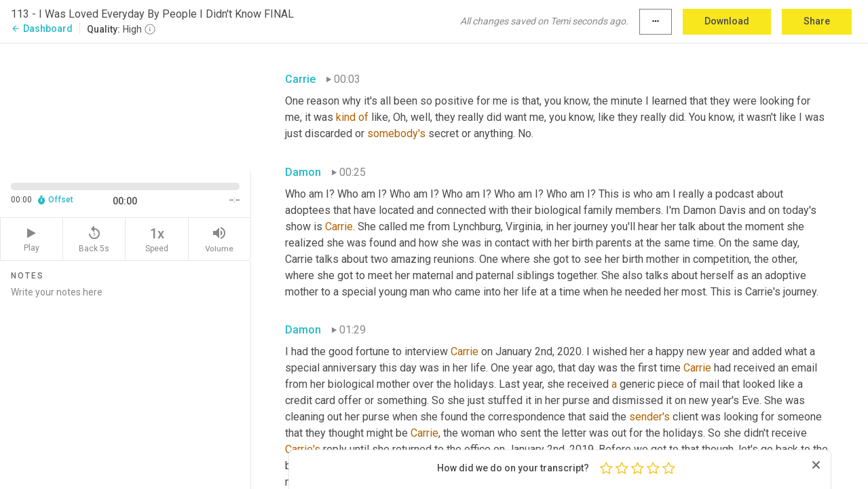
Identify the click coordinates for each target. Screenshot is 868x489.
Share (817, 21)
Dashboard (42, 29)
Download (727, 21)
